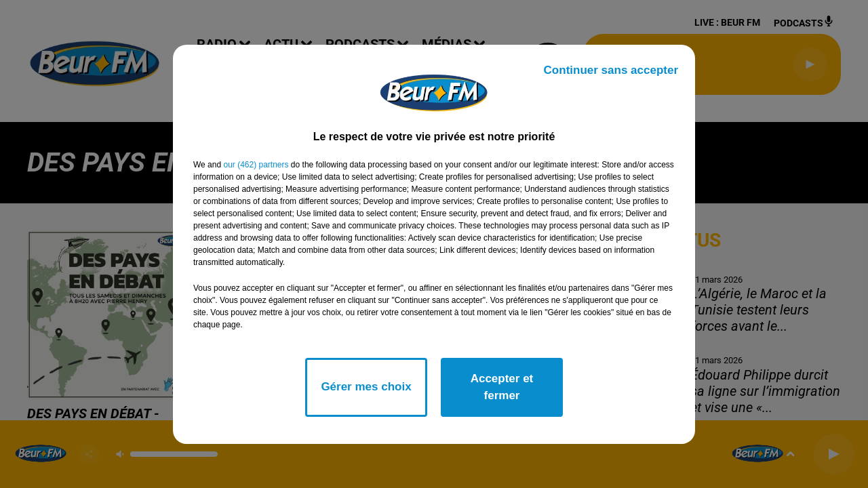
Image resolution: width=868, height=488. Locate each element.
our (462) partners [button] (256, 165)
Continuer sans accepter (611, 70)
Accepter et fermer (502, 387)
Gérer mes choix (366, 387)
